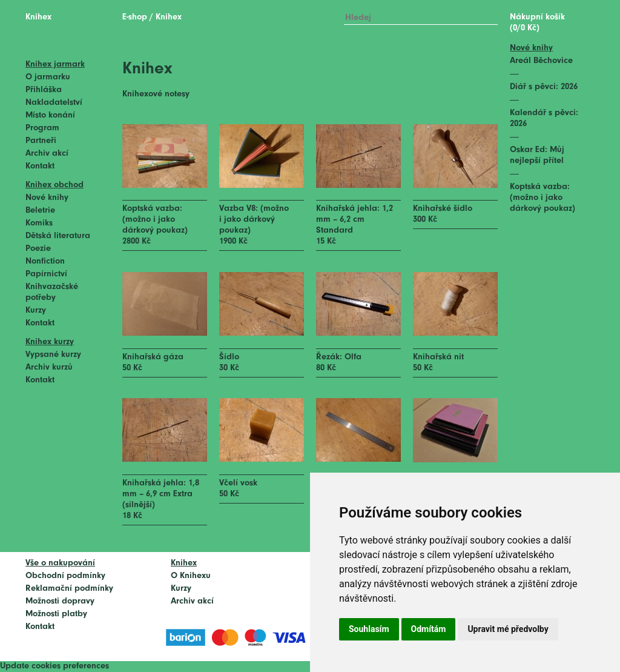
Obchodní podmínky (65, 576)
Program (42, 128)
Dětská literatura (58, 236)
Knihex (38, 17)
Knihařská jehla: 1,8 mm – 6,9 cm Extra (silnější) (161, 494)
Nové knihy (47, 198)
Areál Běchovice (541, 61)
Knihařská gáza (153, 357)
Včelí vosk (238, 483)
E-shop (135, 17)
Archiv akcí (47, 154)
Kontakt (40, 166)
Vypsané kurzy (53, 355)
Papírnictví (46, 274)
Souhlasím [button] (369, 629)
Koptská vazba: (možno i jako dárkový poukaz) (155, 220)
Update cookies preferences (54, 666)
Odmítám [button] (429, 629)
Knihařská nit (438, 357)
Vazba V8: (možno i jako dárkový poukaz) (254, 220)
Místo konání (50, 115)
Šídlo (229, 357)
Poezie (38, 249)
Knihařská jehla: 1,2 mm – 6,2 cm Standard (355, 220)
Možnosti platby (56, 614)
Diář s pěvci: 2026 (544, 87)
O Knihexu (191, 576)
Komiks (39, 223)
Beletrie (40, 211)
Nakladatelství (54, 103)
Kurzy (36, 311)
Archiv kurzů (49, 368)
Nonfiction (45, 261)
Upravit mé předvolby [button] (508, 629)
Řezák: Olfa (339, 357)
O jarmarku (48, 77)
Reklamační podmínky (69, 589)
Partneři (41, 141)
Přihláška (44, 90)
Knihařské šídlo (443, 209)
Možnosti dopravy (60, 601)
